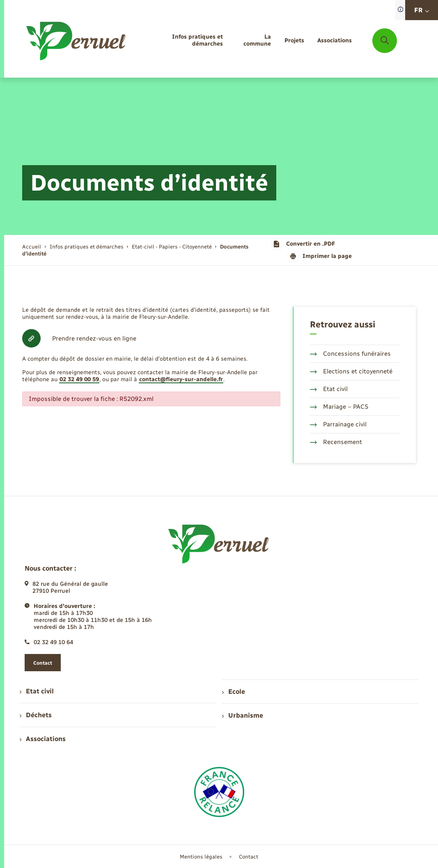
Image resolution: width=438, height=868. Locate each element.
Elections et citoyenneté (351, 371)
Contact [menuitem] (249, 857)
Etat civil (329, 389)
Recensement (336, 442)
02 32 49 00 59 (79, 379)
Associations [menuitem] (43, 739)
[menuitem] (182, 41)
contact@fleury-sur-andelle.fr (181, 379)
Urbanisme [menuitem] (243, 715)
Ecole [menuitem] (234, 692)
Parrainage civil (338, 424)
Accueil (32, 247)
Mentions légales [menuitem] (201, 857)
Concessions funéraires (350, 354)
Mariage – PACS (339, 407)
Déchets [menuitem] (36, 715)
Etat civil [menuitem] (37, 691)
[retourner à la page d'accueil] (76, 41)
